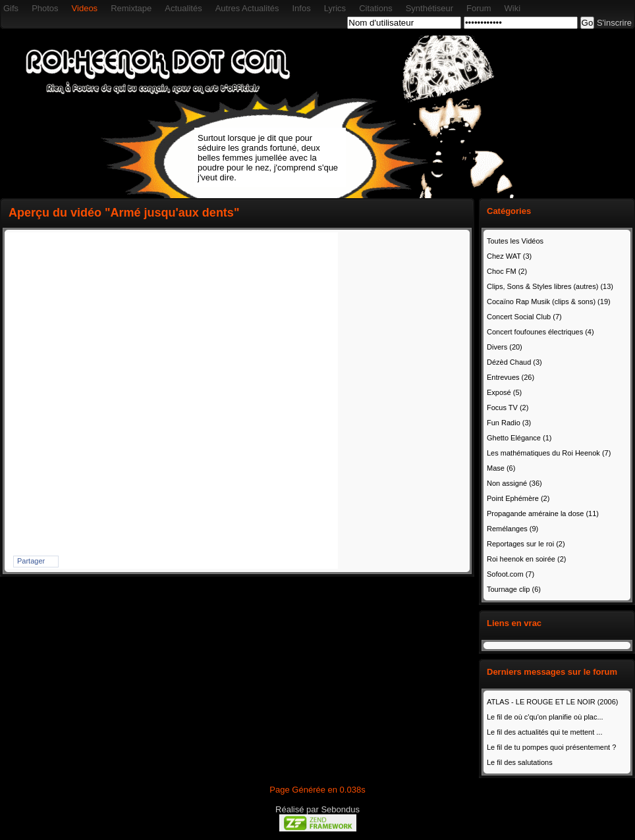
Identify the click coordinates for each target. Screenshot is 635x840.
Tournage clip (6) (514, 589)
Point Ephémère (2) (518, 498)
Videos (85, 8)
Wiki (513, 8)
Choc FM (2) (507, 271)
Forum (479, 8)
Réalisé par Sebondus (317, 809)
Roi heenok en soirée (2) (526, 559)
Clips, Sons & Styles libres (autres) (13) (550, 286)
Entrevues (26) (511, 377)
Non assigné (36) (514, 483)
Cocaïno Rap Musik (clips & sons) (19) (549, 302)
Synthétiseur (429, 8)
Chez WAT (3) (509, 256)
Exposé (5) (504, 392)
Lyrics (335, 8)
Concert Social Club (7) (524, 317)
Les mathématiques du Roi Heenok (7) (549, 453)
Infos (301, 8)
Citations (376, 8)
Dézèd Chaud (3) (514, 362)
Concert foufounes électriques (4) (540, 332)
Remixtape (131, 8)
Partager (31, 561)
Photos (45, 8)
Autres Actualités (247, 8)
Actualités (183, 8)
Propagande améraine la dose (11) (543, 513)
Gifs (11, 8)
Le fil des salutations (520, 762)
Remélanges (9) (512, 529)
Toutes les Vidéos (515, 241)
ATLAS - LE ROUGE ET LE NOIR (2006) (553, 702)
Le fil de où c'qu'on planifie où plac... (545, 717)
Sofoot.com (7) (511, 574)
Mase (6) (501, 468)
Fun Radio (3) (509, 423)
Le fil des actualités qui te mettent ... (544, 732)
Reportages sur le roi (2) (526, 544)
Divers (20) (505, 347)
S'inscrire (614, 23)
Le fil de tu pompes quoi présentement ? (551, 747)
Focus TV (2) (508, 407)
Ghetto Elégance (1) (519, 438)
